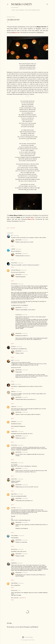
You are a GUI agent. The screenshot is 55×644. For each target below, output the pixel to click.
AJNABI (13, 249)
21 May (19, 590)
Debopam (14, 422)
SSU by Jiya (14, 445)
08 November (20, 422)
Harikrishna (14, 563)
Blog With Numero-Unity (32, 10)
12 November (25, 573)
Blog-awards (19, 10)
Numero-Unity (21, 4)
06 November (18, 384)
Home (13, 10)
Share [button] (8, 228)
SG (12, 235)
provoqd (13, 508)
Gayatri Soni (14, 431)
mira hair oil (23, 598)
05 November (16, 235)
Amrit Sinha (14, 263)
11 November (20, 563)
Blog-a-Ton (31, 219)
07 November (19, 392)
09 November (20, 445)
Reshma (13, 392)
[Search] (47, 4)
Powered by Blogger (27, 637)
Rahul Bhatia (14, 583)
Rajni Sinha (14, 494)
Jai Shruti (13, 347)
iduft (12, 360)
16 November (25, 315)
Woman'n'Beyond (16, 270)
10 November (19, 508)
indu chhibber (15, 536)
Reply (13, 246)
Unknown (14, 407)
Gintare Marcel (31, 640)
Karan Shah (14, 479)
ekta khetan (18, 240)
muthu (13, 384)
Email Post (13, 228)
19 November (21, 583)
